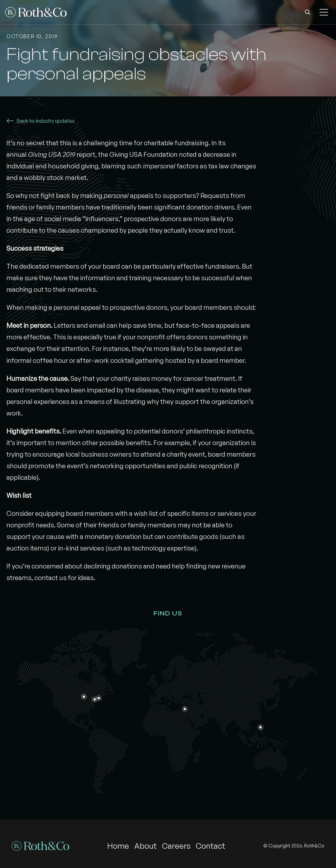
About (145, 846)
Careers (176, 846)
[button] (308, 12)
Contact (210, 846)
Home (118, 846)
